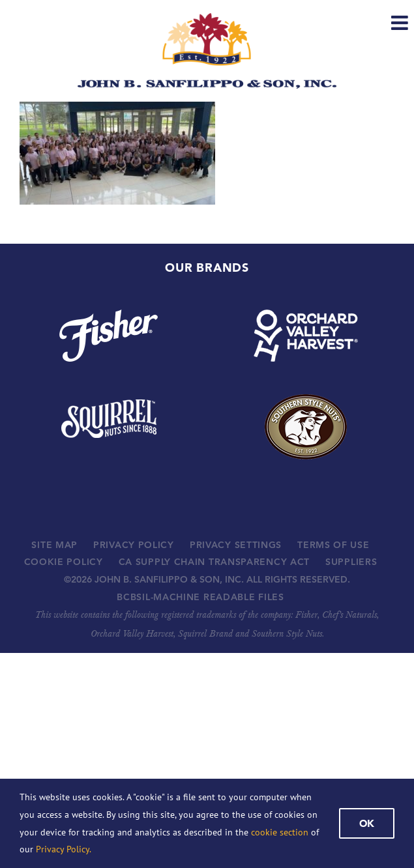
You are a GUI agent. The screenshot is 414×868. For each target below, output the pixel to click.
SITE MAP (54, 545)
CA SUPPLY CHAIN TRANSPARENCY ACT (214, 562)
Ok (367, 823)
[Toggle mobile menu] (401, 23)
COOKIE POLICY (64, 562)
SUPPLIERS (351, 562)
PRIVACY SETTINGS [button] (236, 545)
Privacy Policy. (64, 849)
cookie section (280, 832)
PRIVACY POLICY (134, 545)
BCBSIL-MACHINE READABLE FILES (200, 597)
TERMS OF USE (333, 545)
